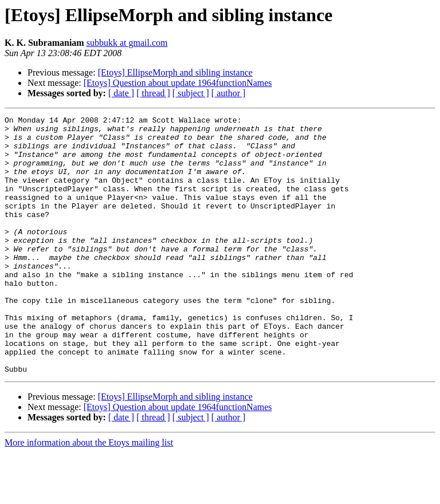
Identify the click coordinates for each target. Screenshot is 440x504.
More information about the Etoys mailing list (89, 494)
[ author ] (229, 93)
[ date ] (121, 93)
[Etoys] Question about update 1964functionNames (178, 83)
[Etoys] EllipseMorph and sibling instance (175, 72)
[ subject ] (191, 93)
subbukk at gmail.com (127, 43)
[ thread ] (153, 93)
